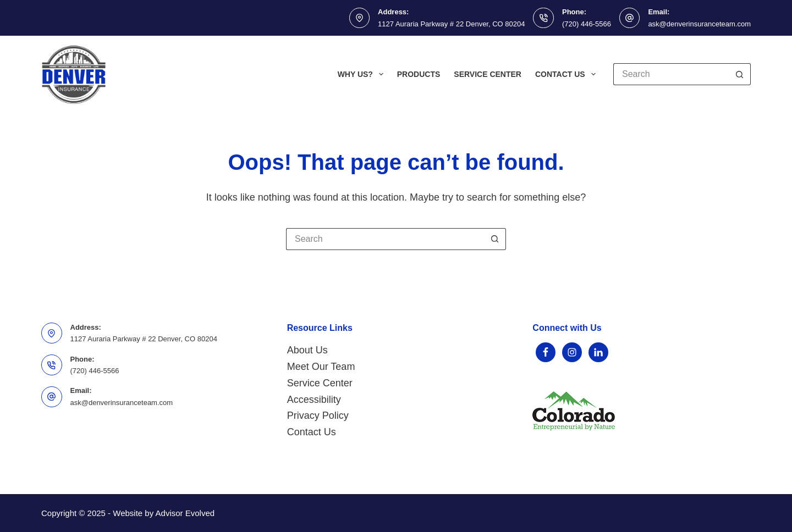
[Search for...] (671, 74)
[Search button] (740, 74)
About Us (307, 350)
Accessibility (314, 400)
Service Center (488, 74)
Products (419, 74)
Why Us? (363, 74)
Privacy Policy (318, 415)
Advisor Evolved (185, 513)
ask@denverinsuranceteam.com (699, 24)
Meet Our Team (321, 367)
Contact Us (568, 74)
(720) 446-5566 (587, 24)
